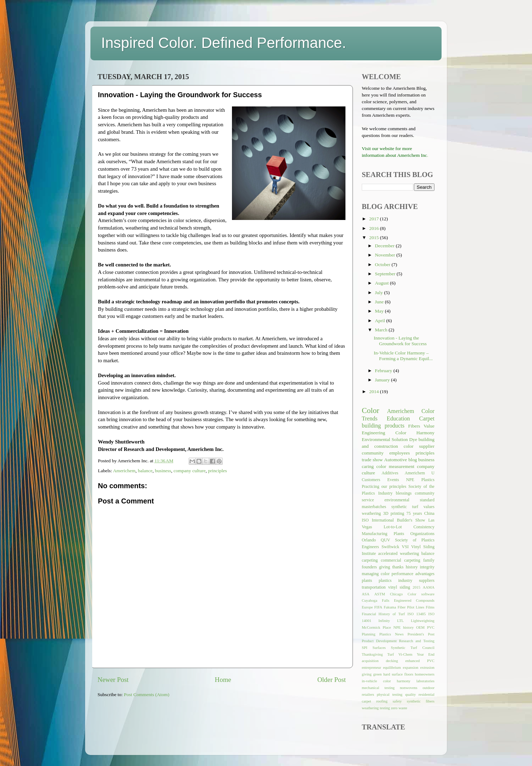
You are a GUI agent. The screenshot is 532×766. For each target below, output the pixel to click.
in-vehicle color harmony (386, 681)
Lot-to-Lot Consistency (409, 527)
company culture (189, 471)
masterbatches (374, 507)
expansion (411, 667)
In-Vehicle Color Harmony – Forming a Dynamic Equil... (403, 356)
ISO (365, 520)
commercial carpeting (401, 560)
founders (369, 567)
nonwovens (408, 688)
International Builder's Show (398, 520)
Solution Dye (404, 439)
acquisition (370, 661)
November (386, 255)
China (429, 513)
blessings (404, 493)
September (386, 274)
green (377, 674)
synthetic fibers (421, 701)
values (429, 507)
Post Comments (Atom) (146, 695)
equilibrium (392, 667)
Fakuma (390, 607)
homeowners (425, 674)
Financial (369, 614)
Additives (390, 473)
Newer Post (113, 680)
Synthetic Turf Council (413, 647)
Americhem (124, 471)
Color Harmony (415, 433)
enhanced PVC (420, 661)
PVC (431, 627)
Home (223, 680)
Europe (367, 607)
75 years (414, 513)
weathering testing (376, 708)
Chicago (396, 594)
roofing (382, 701)
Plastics (428, 480)
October (383, 264)
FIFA (378, 607)
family (429, 560)
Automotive (396, 460)
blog (412, 460)
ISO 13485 (417, 614)
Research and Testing (417, 641)
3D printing (394, 513)
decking (392, 661)
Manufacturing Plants (383, 534)
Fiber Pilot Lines (411, 607)
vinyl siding (399, 587)
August (382, 283)
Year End (426, 654)
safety (397, 701)
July (379, 293)
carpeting (370, 560)
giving (367, 674)
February (384, 371)
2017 (375, 219)
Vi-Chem (405, 654)
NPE (410, 480)
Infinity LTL (391, 621)
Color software (421, 594)
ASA (366, 594)
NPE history (403, 627)
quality (410, 694)
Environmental (376, 439)
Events (393, 480)
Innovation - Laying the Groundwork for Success (400, 341)
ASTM (380, 594)
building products (383, 426)
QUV (386, 540)
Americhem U (420, 473)
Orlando (369, 540)
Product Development (379, 641)
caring (368, 466)
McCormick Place (376, 627)
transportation (374, 587)
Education (398, 419)
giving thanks (391, 567)
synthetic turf (405, 507)
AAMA (429, 587)
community (373, 453)
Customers (371, 480)
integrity (427, 567)
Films (430, 607)
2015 (375, 238)
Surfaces (379, 647)
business (163, 471)
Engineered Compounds (414, 600)
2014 (375, 392)
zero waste (399, 708)
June (380, 302)
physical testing (389, 694)
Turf (391, 654)
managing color (376, 574)
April (381, 321)
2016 (375, 228)
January (383, 380)
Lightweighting (423, 621)
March (382, 330)
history (412, 567)
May (380, 311)
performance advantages (413, 574)
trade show (372, 460)
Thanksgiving (372, 654)
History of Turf (392, 614)
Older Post (332, 680)
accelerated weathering (398, 553)
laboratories (425, 681)
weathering (371, 513)
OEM (420, 627)
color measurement (395, 466)
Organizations (422, 534)
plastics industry (396, 580)
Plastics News (391, 634)
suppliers (427, 580)
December (385, 246)
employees (400, 453)
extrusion (427, 667)
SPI (365, 647)
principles (217, 471)
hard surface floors (398, 674)
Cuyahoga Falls (376, 600)
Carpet (427, 419)
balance (145, 471)
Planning (368, 634)
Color (370, 410)
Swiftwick (390, 547)
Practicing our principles (384, 486)
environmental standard (409, 500)
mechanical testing (378, 688)
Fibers (414, 426)
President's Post (421, 634)
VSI (405, 547)
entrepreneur (372, 667)
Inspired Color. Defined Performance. (224, 43)
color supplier (419, 446)
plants (367, 580)
